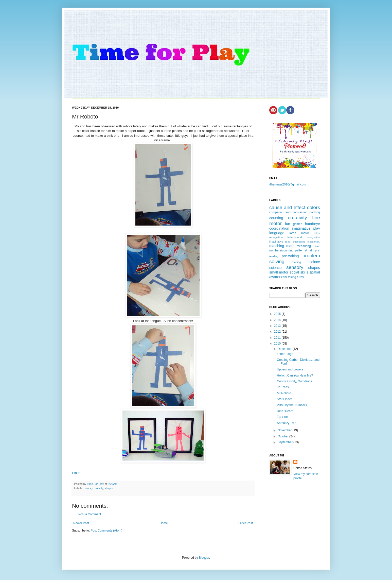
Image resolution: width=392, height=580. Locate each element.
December (285, 349)
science (275, 268)
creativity (98, 488)
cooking (315, 212)
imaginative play (306, 228)
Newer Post (81, 523)
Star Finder (284, 399)
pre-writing (290, 256)
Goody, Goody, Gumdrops (294, 381)
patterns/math (304, 250)
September (286, 442)
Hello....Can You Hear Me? (295, 376)
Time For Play (96, 484)
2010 (278, 344)
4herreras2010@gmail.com (288, 184)
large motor (299, 233)
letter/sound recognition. (306, 242)
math (290, 246)
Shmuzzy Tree (287, 423)
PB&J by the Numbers (292, 405)
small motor (279, 272)
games (298, 224)
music (316, 246)
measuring (304, 246)
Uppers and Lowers (290, 369)
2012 (278, 332)
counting (276, 218)
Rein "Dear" (285, 411)
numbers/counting (281, 250)
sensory (295, 267)
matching (277, 246)
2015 (278, 314)
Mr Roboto (284, 393)
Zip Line (282, 417)
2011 (278, 338)
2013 (278, 326)
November (285, 430)
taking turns (296, 277)
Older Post (246, 523)
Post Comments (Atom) (106, 531)
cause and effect (287, 207)
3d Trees (283, 387)
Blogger (204, 558)
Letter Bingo (285, 354)
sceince (314, 262)
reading (296, 262)
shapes (109, 488)
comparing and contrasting (288, 212)
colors (87, 488)
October (283, 436)
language (277, 233)
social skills (299, 272)
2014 (278, 320)
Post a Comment (90, 514)
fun (288, 224)
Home (164, 523)
